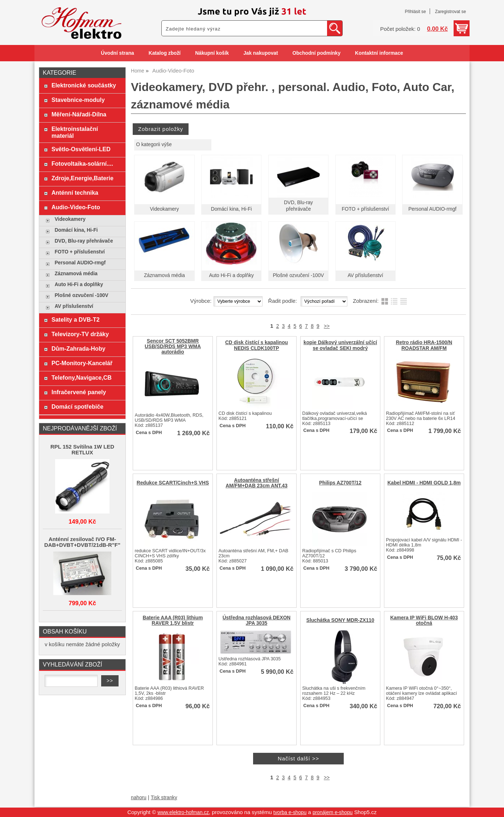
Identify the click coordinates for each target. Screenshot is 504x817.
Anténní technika (75, 193)
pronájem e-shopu (333, 812)
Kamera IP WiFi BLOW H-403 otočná (424, 620)
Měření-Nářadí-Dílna (79, 114)
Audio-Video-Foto (76, 207)
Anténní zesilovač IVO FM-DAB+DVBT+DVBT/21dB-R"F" (82, 542)
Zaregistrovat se (451, 12)
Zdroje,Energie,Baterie (82, 178)
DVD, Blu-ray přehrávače (84, 241)
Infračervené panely (79, 392)
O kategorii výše (154, 145)
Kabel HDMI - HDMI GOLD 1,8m (424, 483)
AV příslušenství (365, 275)
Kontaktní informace (379, 53)
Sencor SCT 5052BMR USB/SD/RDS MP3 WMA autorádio (173, 346)
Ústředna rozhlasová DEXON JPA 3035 (257, 620)
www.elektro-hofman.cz (183, 812)
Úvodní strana (117, 53)
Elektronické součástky (84, 85)
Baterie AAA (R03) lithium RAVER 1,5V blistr (173, 620)
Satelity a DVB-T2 (76, 319)
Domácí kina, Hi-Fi (232, 209)
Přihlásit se (415, 12)
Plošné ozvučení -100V (298, 275)
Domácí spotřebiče (77, 407)
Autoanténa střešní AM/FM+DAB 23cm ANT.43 (257, 483)
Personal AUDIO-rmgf (432, 209)
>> (327, 326)
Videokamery (164, 209)
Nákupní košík (212, 53)
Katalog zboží (165, 53)
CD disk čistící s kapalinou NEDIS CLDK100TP (257, 345)
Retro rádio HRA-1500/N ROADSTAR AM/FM (424, 345)
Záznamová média (164, 275)
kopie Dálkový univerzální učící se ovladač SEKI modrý (340, 345)
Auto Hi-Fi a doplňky (231, 275)
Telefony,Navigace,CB (82, 377)
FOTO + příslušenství (365, 209)
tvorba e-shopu (290, 812)
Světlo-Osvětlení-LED (81, 149)
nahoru (139, 798)
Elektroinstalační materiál (75, 132)
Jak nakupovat (261, 53)
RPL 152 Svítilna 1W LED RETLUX (82, 450)
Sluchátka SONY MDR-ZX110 (340, 620)
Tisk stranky (164, 798)
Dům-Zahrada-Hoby (79, 348)
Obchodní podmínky (316, 53)
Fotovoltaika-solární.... (82, 164)
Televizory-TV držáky (80, 334)
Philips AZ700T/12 (340, 483)
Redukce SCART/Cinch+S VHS (173, 483)
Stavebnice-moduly (78, 100)
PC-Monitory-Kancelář (82, 363)
